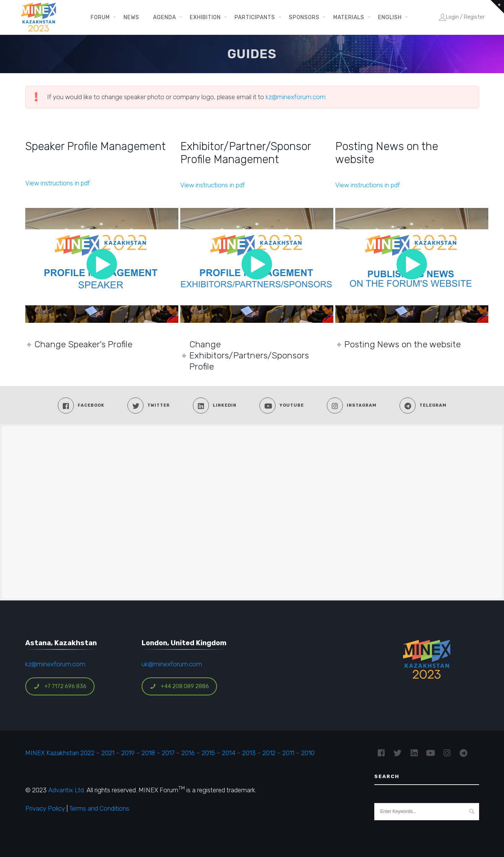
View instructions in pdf (58, 183)
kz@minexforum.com (296, 97)
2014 (229, 753)
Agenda (165, 17)
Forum (100, 17)
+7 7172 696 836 (60, 686)
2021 (108, 753)
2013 (249, 753)
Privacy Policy (45, 808)
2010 (308, 753)
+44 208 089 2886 (179, 686)
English (390, 17)
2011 (288, 753)
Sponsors (304, 17)
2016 (188, 753)
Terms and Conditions (99, 808)
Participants (255, 17)
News (131, 17)
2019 (127, 753)
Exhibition (205, 17)
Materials (349, 17)
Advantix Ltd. (67, 790)
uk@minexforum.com (172, 664)
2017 (168, 753)
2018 (148, 753)
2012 (269, 753)
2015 (208, 753)
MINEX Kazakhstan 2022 (60, 753)
